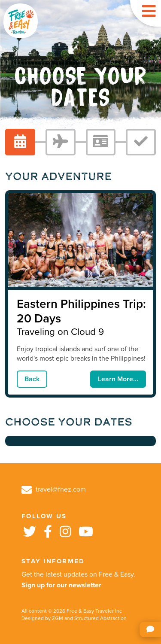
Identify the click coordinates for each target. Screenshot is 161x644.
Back (32, 379)
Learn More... (118, 379)
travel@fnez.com (54, 489)
